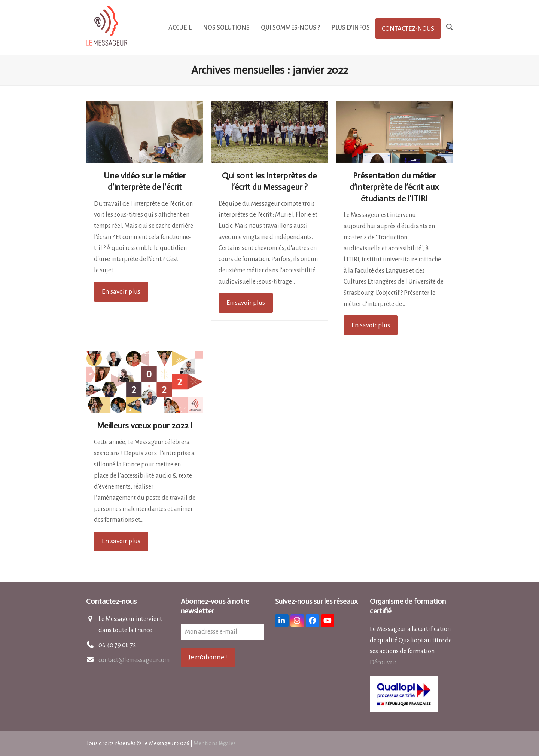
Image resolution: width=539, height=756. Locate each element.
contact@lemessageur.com (134, 660)
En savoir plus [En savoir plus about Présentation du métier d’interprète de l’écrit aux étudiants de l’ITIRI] (371, 325)
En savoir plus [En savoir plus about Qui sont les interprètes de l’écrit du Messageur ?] (246, 303)
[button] (450, 28)
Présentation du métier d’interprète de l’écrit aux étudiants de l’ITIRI (394, 187)
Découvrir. (383, 662)
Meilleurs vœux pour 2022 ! (145, 426)
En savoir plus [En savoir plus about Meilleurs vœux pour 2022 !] (121, 541)
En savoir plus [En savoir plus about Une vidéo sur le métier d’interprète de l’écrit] (121, 291)
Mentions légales (215, 743)
